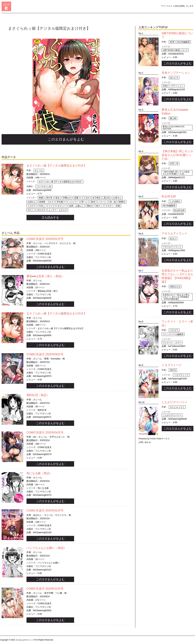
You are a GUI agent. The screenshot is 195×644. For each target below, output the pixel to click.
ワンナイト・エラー (172, 343)
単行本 (49, 198)
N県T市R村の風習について (175, 50)
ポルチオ (41, 210)
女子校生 (96, 198)
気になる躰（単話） (39, 473)
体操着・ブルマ (46, 202)
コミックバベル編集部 (173, 334)
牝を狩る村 (169, 196)
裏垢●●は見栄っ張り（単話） (45, 276)
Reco (173, 370)
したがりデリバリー (175, 402)
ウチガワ (174, 330)
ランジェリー (72, 202)
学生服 (60, 202)
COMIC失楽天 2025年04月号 (45, 433)
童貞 (93, 202)
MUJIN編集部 (183, 42)
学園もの (67, 198)
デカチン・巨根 (113, 206)
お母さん (117, 198)
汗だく (31, 210)
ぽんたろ (174, 78)
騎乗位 (122, 202)
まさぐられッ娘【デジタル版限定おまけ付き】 (56, 166)
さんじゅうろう (177, 407)
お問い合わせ (145, 442)
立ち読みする (50, 218)
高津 (172, 42)
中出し (42, 206)
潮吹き (90, 206)
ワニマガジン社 (44, 187)
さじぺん (39, 171)
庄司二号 (174, 164)
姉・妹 (113, 202)
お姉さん (32, 202)
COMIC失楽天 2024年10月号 (45, 589)
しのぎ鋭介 (175, 201)
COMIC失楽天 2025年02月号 (45, 511)
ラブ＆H (85, 198)
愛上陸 (173, 118)
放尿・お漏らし (76, 206)
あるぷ (173, 239)
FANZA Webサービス (160, 439)
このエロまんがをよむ (66, 139)
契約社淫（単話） (38, 395)
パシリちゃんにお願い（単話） (46, 548)
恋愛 (76, 198)
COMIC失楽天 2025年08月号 (45, 354)
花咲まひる (175, 287)
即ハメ (85, 202)
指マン (99, 206)
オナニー (62, 206)
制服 (41, 198)
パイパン (102, 202)
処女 (58, 198)
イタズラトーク (172, 365)
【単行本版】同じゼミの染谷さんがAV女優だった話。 (177, 155)
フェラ (51, 206)
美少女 (107, 198)
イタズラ (32, 206)
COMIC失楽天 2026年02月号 (45, 239)
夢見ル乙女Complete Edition (174, 128)
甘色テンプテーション (176, 73)
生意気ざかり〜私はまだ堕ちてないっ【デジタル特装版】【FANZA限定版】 (176, 297)
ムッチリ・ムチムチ (58, 210)
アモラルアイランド (175, 234)
